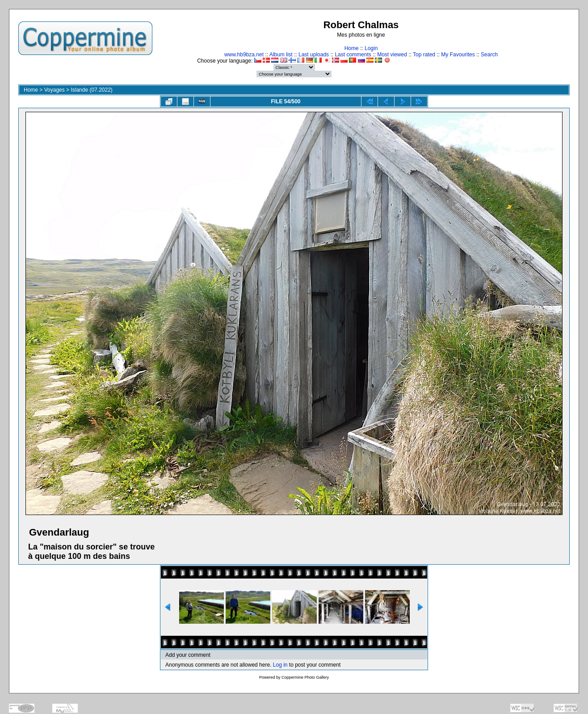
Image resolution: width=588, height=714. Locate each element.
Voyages (55, 90)
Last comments (353, 55)
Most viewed (392, 55)
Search (489, 55)
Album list (281, 55)
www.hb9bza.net (244, 55)
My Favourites (458, 55)
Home (352, 48)
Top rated (424, 55)
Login (371, 48)
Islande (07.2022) (91, 90)
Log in (280, 665)
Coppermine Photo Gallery (305, 677)
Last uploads (314, 55)
